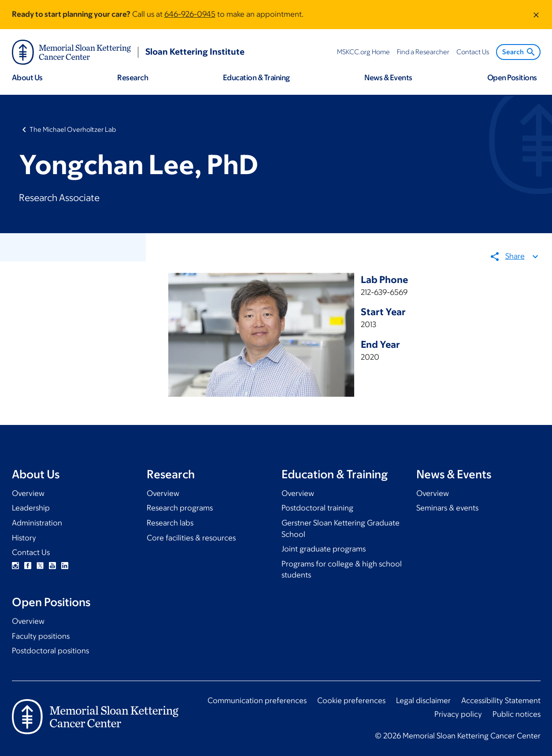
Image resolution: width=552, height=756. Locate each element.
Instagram (15, 566)
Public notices (517, 714)
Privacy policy (458, 714)
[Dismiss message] (536, 15)
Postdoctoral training (317, 508)
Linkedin (65, 566)
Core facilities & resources (191, 538)
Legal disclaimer (423, 700)
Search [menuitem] (519, 52)
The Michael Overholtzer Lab (73, 129)
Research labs (170, 523)
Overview (28, 493)
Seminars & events (447, 508)
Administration (37, 523)
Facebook (28, 566)
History (24, 538)
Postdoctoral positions (50, 651)
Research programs (180, 508)
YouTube (52, 566)
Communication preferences (257, 700)
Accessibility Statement (501, 700)
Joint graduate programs (324, 549)
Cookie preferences (351, 700)
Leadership (31, 508)
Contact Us (31, 552)
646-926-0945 (190, 14)
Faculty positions (41, 636)
